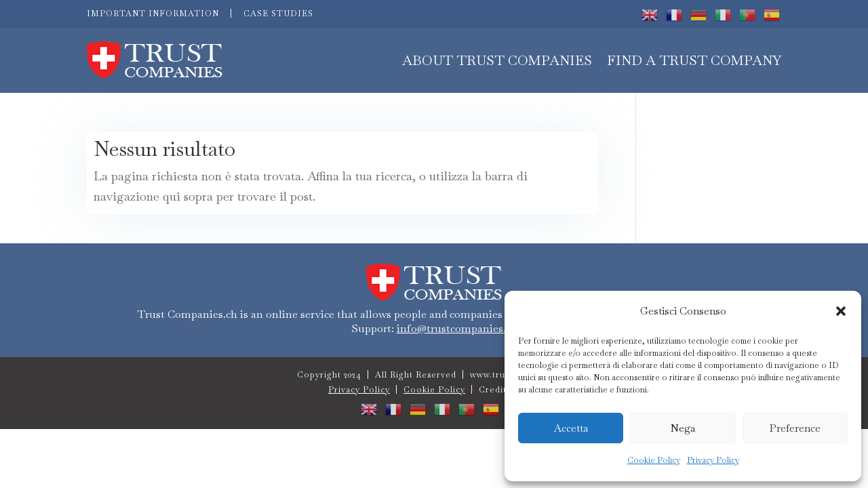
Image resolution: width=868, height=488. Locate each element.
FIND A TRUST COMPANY (694, 60)
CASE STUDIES (278, 14)
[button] (841, 311)
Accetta (571, 428)
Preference (795, 428)
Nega (683, 428)
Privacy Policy (713, 460)
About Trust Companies (497, 60)
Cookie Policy (654, 460)
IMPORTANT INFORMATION (153, 14)
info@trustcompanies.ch (457, 328)
